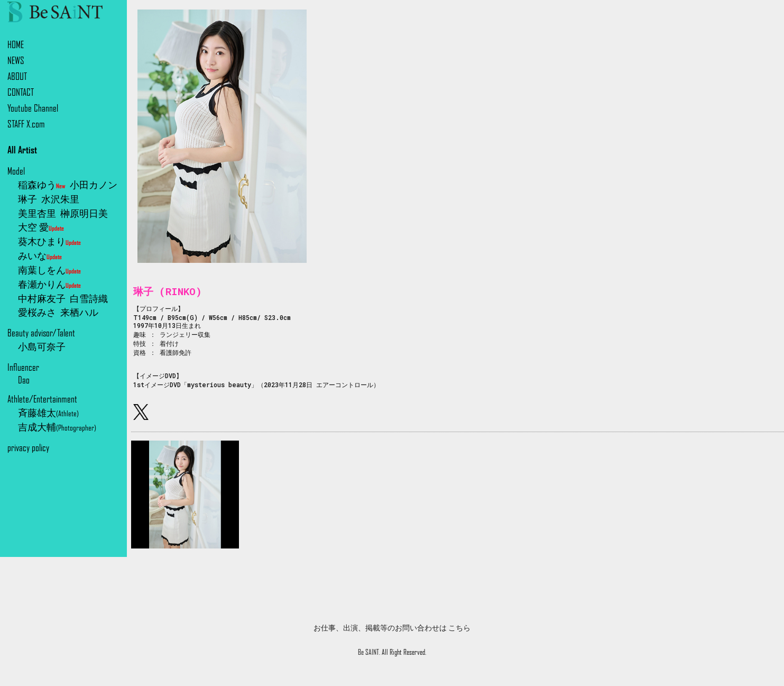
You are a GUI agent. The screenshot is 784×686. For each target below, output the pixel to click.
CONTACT (21, 92)
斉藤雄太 (48, 413)
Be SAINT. (369, 652)
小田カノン (94, 185)
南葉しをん (49, 270)
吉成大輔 (57, 427)
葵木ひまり (49, 241)
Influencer (23, 367)
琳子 (27, 199)
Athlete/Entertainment (42, 399)
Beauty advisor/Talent (41, 333)
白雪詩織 (89, 299)
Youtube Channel (33, 108)
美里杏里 (37, 213)
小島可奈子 (42, 347)
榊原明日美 (84, 213)
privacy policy (28, 448)
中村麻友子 (42, 299)
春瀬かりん (49, 284)
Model (16, 171)
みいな (40, 256)
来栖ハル (79, 312)
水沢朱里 (60, 199)
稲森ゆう (42, 185)
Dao (24, 380)
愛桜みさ (37, 312)
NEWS (16, 61)
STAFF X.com (26, 124)
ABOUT (17, 76)
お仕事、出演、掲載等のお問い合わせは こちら (392, 628)
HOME (16, 45)
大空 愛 (41, 227)
